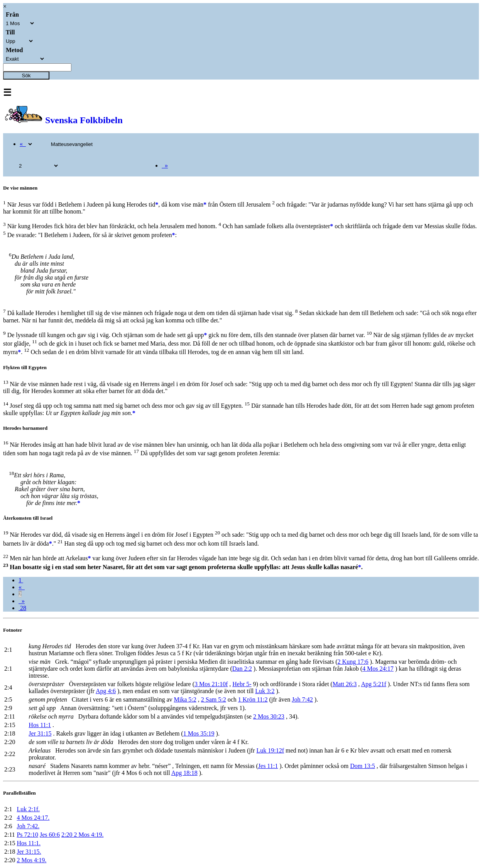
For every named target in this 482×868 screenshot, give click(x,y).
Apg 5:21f (373, 684)
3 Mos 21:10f (211, 684)
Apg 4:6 (106, 691)
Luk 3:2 (265, 691)
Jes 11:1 (268, 766)
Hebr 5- (242, 684)
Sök (26, 75)
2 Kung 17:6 (353, 662)
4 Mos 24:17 (378, 669)
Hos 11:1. (29, 843)
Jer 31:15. (29, 852)
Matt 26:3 (345, 684)
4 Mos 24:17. (33, 818)
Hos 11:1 (40, 725)
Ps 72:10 (27, 835)
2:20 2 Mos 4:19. (82, 835)
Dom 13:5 (362, 766)
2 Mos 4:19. (31, 860)
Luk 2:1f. (28, 809)
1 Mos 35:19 (199, 733)
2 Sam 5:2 (214, 699)
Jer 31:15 (40, 733)
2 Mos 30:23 (269, 716)
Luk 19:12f (270, 750)
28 (22, 608)
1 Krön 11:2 (253, 699)
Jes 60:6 (50, 835)
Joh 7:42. (28, 826)
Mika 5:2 (185, 699)
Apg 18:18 (184, 773)
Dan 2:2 (242, 669)
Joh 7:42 (302, 699)
